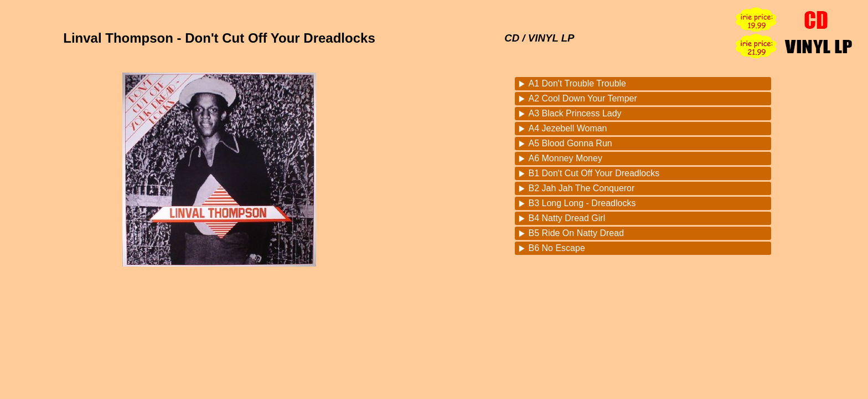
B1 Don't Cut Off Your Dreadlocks (594, 173)
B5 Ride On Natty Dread (577, 233)
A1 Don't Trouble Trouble (578, 83)
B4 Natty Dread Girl (567, 218)
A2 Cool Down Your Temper (583, 98)
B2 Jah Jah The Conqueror (582, 188)
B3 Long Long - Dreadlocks (582, 203)
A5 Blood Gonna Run (570, 143)
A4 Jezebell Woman (568, 128)
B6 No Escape (557, 248)
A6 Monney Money (565, 158)
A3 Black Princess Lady (575, 113)
